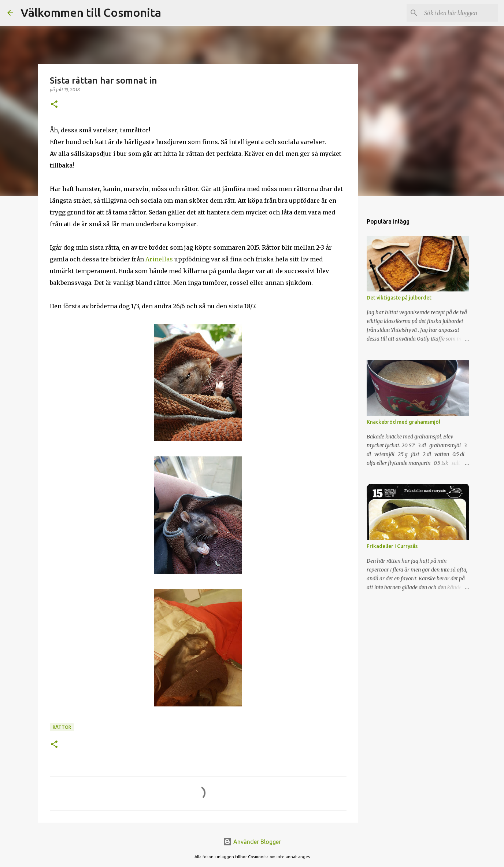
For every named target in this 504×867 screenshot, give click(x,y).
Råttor (62, 727)
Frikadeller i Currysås (392, 546)
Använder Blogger (252, 842)
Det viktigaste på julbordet (399, 298)
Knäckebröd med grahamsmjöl (403, 422)
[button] (54, 105)
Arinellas (159, 259)
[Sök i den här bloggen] (460, 13)
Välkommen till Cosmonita (91, 12)
